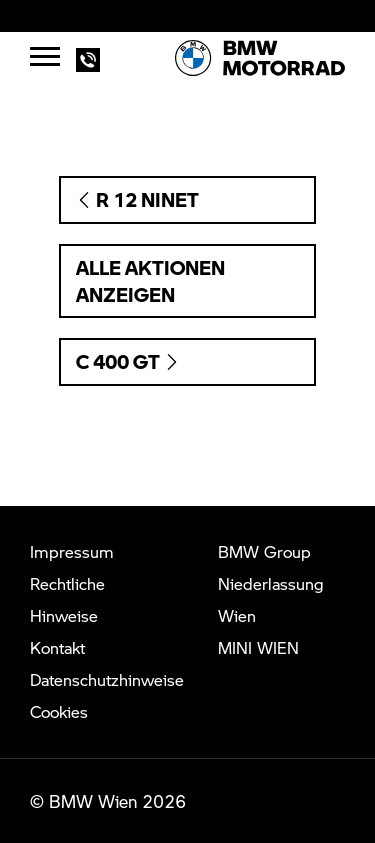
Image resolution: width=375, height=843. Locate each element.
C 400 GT (128, 361)
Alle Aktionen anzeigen (150, 281)
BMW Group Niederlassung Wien (271, 583)
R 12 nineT (137, 199)
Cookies (59, 711)
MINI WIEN (258, 647)
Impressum (72, 551)
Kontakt (57, 647)
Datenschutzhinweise (107, 679)
